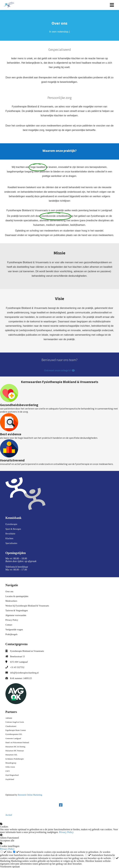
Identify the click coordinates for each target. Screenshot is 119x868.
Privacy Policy (66, 832)
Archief (9, 815)
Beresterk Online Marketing (30, 795)
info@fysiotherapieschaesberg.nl (24, 673)
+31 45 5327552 (17, 667)
